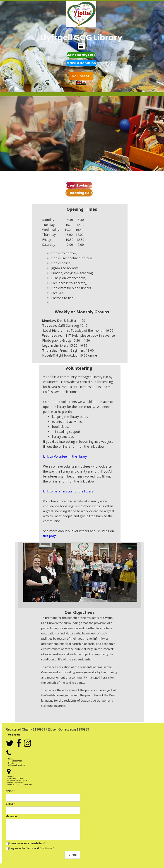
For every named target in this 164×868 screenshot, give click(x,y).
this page (50, 536)
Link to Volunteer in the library (65, 456)
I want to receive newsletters (26, 843)
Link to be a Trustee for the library (68, 491)
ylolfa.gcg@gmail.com (17, 765)
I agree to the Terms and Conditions (30, 848)
